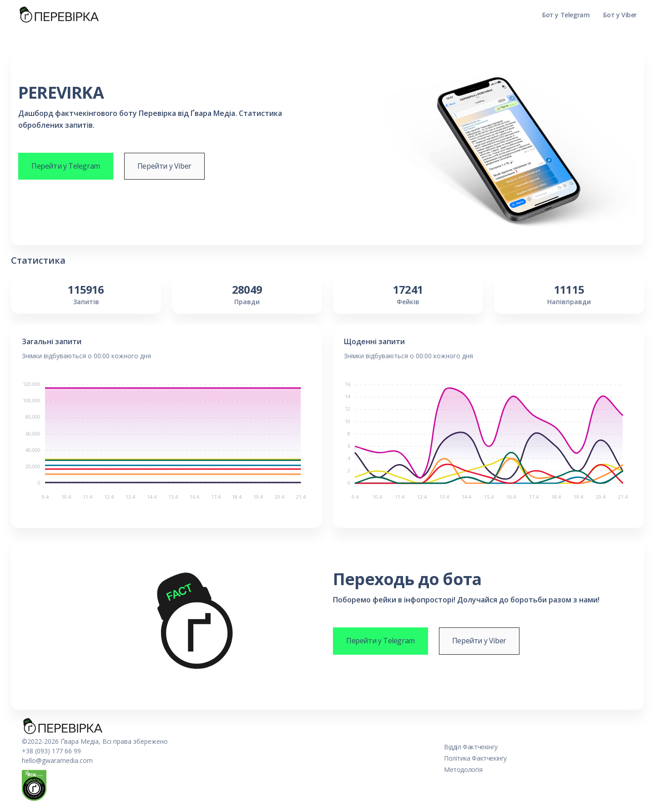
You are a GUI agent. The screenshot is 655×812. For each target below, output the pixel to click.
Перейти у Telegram (66, 166)
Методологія (463, 769)
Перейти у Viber (164, 166)
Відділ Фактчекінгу (471, 747)
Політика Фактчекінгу (475, 758)
